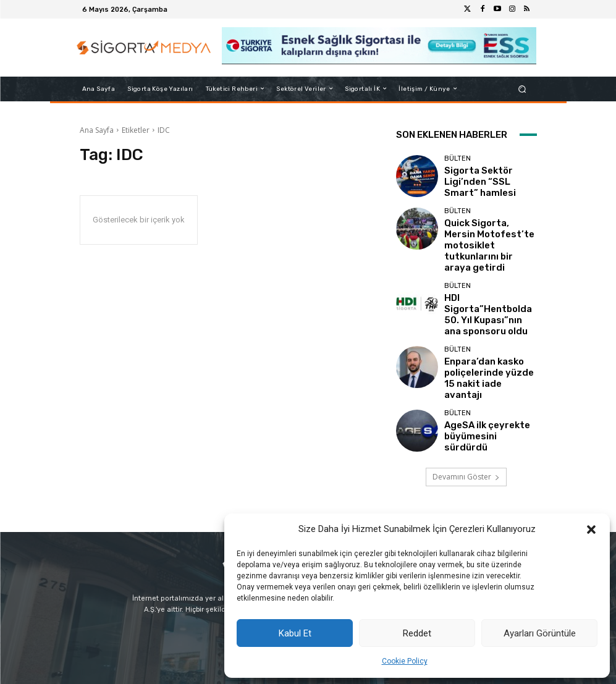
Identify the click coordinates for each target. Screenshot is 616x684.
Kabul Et (295, 633)
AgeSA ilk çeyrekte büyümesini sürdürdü (481, 387)
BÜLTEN (458, 167)
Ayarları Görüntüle (540, 633)
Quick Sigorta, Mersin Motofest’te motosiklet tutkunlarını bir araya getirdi (487, 233)
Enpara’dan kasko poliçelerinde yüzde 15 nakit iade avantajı (483, 336)
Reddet (417, 633)
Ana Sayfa (97, 130)
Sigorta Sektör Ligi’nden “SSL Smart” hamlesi (487, 181)
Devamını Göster (466, 429)
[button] (591, 530)
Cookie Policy (405, 661)
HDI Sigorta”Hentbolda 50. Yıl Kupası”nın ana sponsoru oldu (490, 284)
